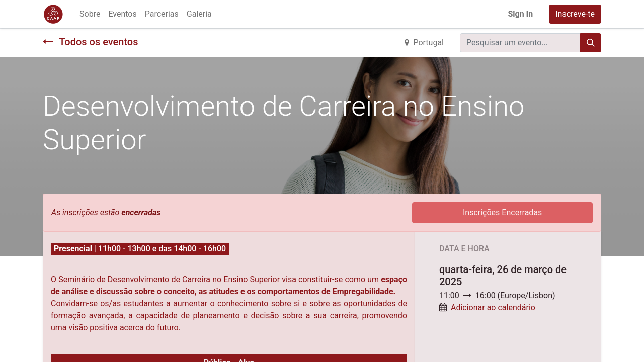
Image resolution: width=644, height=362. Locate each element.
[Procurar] (591, 43)
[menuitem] (90, 14)
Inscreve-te (575, 14)
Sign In (520, 14)
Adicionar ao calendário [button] (493, 307)
